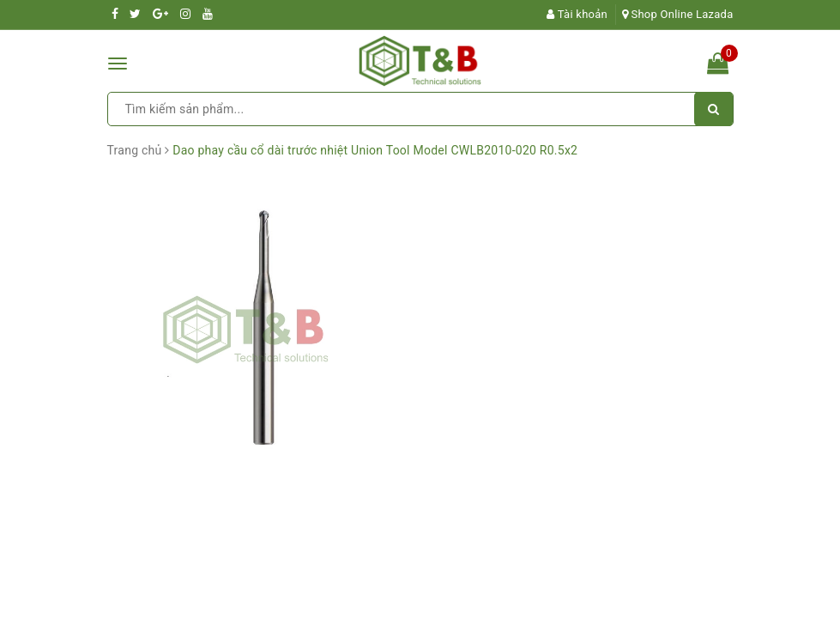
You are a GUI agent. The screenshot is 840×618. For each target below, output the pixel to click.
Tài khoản (577, 14)
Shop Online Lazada (678, 14)
